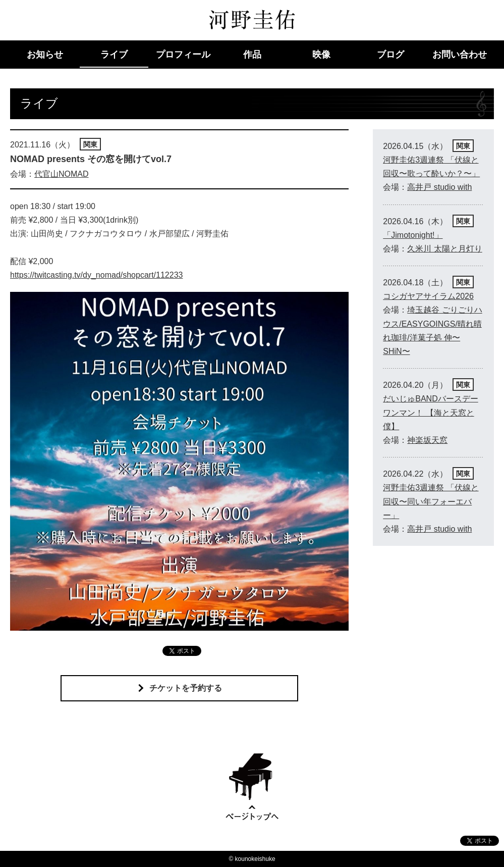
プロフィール (183, 55)
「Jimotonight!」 (413, 235)
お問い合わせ (460, 55)
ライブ (114, 55)
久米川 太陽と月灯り (444, 249)
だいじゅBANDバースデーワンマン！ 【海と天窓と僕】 (430, 412)
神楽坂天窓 (427, 440)
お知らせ (45, 55)
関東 (90, 144)
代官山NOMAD (62, 174)
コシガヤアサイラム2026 (428, 296)
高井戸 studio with (439, 187)
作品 (252, 55)
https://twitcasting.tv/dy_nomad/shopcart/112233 (96, 275)
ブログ (390, 55)
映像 (321, 55)
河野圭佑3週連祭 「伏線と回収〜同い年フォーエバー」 (431, 501)
